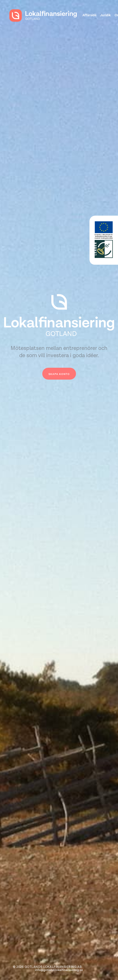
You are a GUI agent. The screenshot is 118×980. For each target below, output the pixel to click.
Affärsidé (89, 15)
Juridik (105, 15)
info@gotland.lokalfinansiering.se (59, 970)
